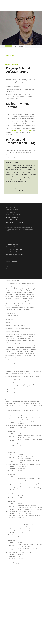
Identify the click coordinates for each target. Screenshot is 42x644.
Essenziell (11, 312)
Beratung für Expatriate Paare (13, 250)
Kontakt (7, 263)
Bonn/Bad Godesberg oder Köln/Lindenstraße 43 (20, 129)
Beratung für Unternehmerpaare (14, 248)
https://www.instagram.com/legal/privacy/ (29, 463)
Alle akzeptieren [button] (9, 318)
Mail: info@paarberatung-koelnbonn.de (15, 221)
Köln (7, 268)
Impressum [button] (28, 327)
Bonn (7, 270)
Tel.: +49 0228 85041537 (12, 216)
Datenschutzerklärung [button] (19, 327)
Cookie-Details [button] (9, 327)
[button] (22, 375)
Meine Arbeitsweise (10, 59)
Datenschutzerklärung (11, 260)
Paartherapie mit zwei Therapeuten (14, 253)
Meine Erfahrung (10, 54)
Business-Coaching (18, 236)
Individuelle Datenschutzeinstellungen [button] (15, 324)
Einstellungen (12, 308)
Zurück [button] (7, 365)
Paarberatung (9, 241)
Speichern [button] (8, 321)
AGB (7, 265)
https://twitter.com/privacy (25, 510)
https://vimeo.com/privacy (25, 529)
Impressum (8, 258)
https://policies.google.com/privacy (27, 442)
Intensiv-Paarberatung (11, 245)
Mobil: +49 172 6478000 (12, 219)
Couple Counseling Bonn (12, 243)
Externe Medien (13, 314)
